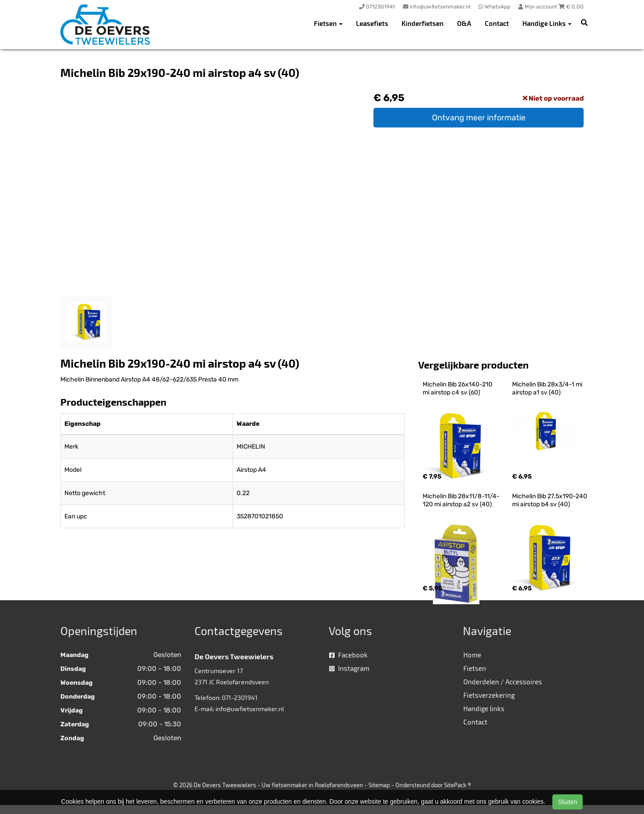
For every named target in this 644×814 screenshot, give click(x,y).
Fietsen (475, 668)
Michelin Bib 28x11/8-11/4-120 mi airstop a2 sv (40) (461, 500)
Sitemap (379, 785)
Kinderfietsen (423, 23)
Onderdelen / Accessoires (503, 682)
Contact (497, 23)
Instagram (349, 668)
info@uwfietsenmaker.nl (250, 709)
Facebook (348, 655)
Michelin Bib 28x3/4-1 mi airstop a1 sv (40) (548, 388)
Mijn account (538, 7)
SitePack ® (458, 785)
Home (472, 655)
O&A (464, 23)
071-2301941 (240, 697)
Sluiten (568, 802)
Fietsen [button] (328, 23)
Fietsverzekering (489, 695)
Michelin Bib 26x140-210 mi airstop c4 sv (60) (458, 388)
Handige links (484, 708)
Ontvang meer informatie (479, 118)
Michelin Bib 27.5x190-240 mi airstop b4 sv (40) (550, 500)
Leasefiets (372, 23)
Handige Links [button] (547, 23)
